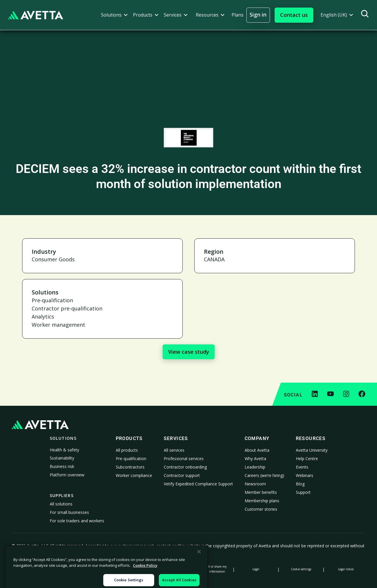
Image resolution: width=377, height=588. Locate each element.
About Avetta (257, 450)
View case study (189, 352)
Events (302, 467)
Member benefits (261, 492)
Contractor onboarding (185, 467)
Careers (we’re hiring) (264, 475)
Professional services (184, 459)
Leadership (255, 467)
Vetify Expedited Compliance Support (198, 484)
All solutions (61, 504)
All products (127, 450)
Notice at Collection (121, 569)
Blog (300, 484)
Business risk (62, 466)
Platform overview (67, 475)
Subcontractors (130, 467)
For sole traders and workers (77, 521)
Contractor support (182, 475)
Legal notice (346, 569)
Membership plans (262, 501)
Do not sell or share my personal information (211, 569)
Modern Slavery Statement (166, 569)
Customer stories (261, 509)
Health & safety (64, 450)
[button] (114, 15)
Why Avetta (255, 459)
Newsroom (255, 484)
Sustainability (62, 458)
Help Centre (307, 459)
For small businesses (69, 512)
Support (303, 492)
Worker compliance (134, 475)
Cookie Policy (76, 569)
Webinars (305, 475)
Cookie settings (301, 569)
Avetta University (312, 450)
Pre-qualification (131, 459)
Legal (256, 569)
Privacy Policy (31, 569)
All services (174, 450)
